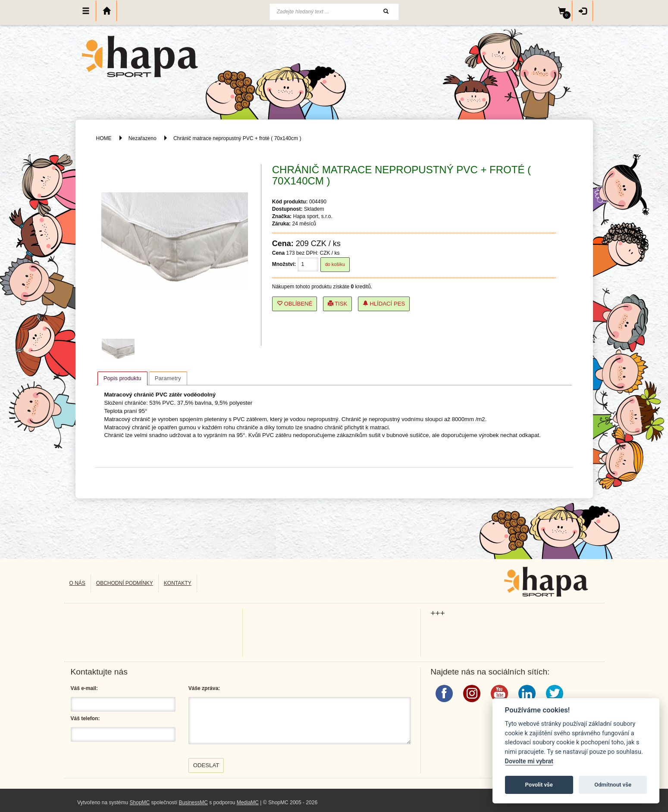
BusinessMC (193, 803)
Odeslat (206, 765)
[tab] (122, 378)
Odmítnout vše (613, 785)
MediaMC (248, 803)
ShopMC (140, 803)
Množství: (284, 264)
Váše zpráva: (204, 688)
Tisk (338, 304)
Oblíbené (295, 304)
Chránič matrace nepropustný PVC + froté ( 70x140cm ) (237, 138)
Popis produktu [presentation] (122, 378)
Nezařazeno (143, 138)
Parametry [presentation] (168, 378)
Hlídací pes (384, 304)
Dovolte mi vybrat (529, 761)
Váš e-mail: (84, 688)
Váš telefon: (85, 718)
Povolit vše (539, 785)
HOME (104, 138)
